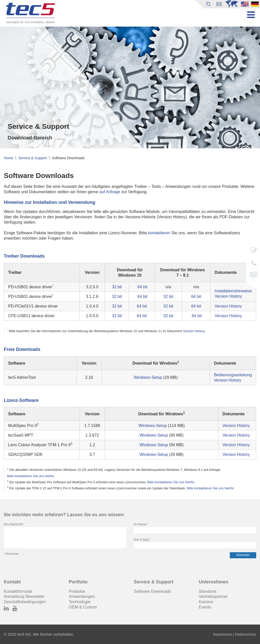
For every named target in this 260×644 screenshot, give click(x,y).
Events (205, 607)
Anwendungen (82, 596)
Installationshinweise (233, 291)
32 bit (117, 287)
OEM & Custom (83, 607)
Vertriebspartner (213, 596)
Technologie (80, 602)
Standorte (208, 591)
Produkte (77, 591)
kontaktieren (159, 233)
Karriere (206, 602)
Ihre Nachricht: (14, 524)
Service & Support (33, 158)
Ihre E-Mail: (142, 540)
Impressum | (223, 634)
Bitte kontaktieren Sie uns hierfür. (31, 476)
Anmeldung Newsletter (24, 596)
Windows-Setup (148, 377)
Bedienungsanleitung (233, 375)
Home (9, 158)
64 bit (142, 287)
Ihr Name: (141, 524)
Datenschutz (245, 634)
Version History (228, 296)
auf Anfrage (110, 192)
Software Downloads (152, 591)
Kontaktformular (18, 591)
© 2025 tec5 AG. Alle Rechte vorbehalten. (39, 634)
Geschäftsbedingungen (25, 602)
